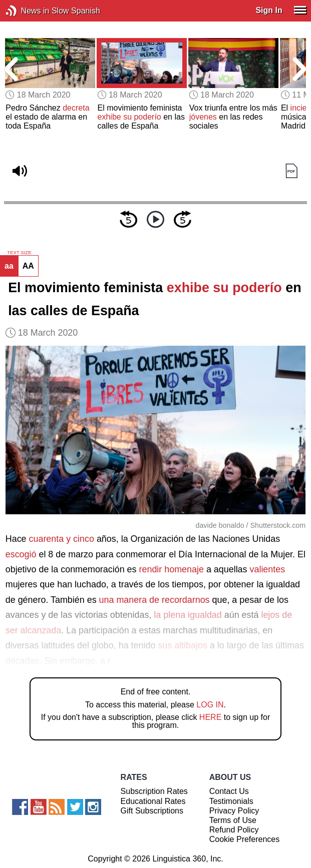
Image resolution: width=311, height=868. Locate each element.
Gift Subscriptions (152, 811)
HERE (210, 717)
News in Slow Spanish (26, 11)
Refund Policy (234, 830)
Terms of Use (233, 820)
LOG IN (210, 705)
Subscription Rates (154, 791)
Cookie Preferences (245, 839)
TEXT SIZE (19, 253)
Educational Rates (153, 801)
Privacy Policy (234, 811)
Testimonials (231, 801)
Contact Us (229, 791)
